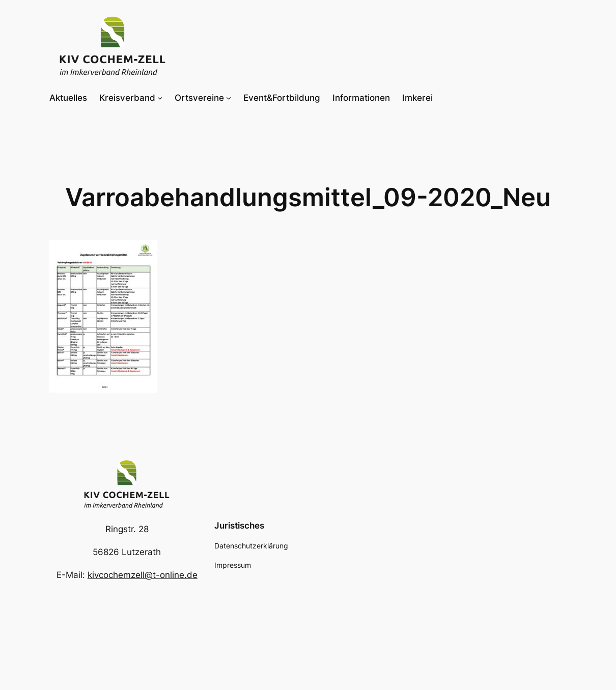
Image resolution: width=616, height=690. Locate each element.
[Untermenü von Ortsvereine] (229, 98)
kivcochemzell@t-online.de (143, 575)
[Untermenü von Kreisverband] (160, 98)
